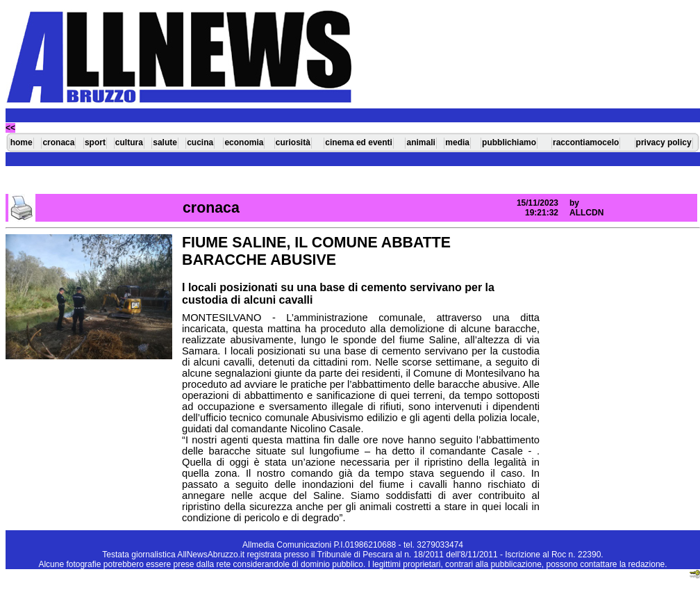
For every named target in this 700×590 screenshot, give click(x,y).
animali (420, 142)
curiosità (293, 142)
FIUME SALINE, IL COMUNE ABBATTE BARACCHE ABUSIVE (316, 251)
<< (10, 128)
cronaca (58, 142)
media (457, 142)
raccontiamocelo (586, 142)
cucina (200, 142)
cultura (129, 142)
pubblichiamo (509, 142)
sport (95, 142)
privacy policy (664, 142)
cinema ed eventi (359, 142)
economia (244, 142)
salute (165, 142)
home (22, 142)
